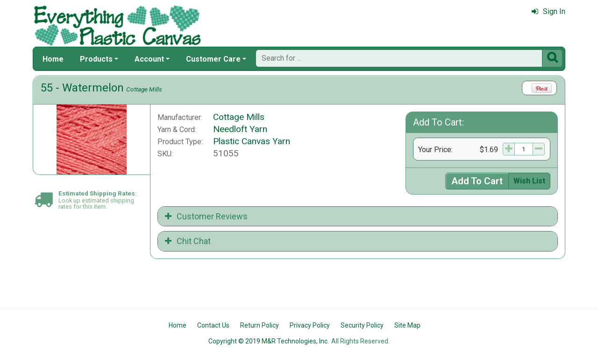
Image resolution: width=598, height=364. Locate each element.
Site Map (407, 325)
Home (53, 59)
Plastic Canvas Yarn (252, 141)
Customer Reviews (206, 216)
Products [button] (96, 59)
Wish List (529, 181)
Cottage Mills (144, 89)
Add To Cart (477, 181)
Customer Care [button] (213, 59)
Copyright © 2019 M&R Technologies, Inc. (269, 341)
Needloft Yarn (240, 129)
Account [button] (149, 59)
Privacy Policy (310, 325)
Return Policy (260, 325)
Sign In (548, 11)
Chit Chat (188, 241)
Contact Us (213, 325)
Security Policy (362, 325)
